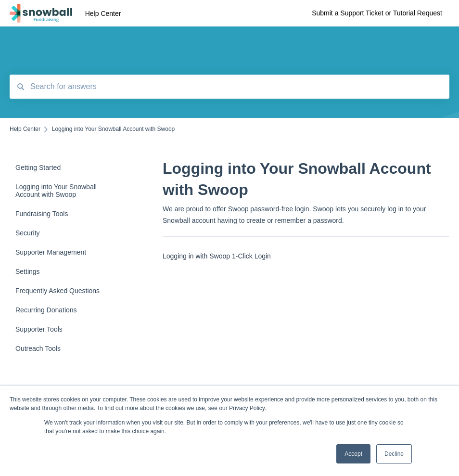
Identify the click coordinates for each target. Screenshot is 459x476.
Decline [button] (394, 454)
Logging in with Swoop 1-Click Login (217, 256)
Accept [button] (353, 454)
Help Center (103, 13)
